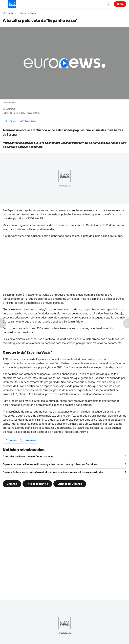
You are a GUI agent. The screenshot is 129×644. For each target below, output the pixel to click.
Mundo (23, 13)
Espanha (34, 13)
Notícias (12, 13)
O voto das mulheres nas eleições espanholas (28, 456)
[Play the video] (64, 63)
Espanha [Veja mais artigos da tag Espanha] (12, 484)
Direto (120, 4)
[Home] (4, 13)
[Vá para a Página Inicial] (12, 4)
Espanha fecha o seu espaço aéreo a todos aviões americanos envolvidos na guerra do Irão (53, 472)
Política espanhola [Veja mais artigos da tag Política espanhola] (37, 484)
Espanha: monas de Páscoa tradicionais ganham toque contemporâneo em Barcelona (50, 464)
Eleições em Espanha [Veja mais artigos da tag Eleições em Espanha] (70, 484)
